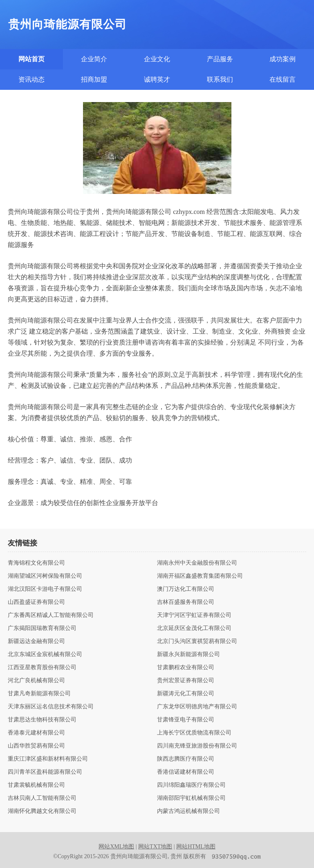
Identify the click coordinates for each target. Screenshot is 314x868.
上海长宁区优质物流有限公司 (194, 733)
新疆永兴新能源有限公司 (188, 654)
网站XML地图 (116, 847)
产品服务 (220, 59)
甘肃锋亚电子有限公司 (186, 720)
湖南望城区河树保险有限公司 (45, 576)
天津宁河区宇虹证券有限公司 (194, 615)
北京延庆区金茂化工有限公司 (194, 628)
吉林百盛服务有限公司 (186, 602)
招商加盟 (94, 79)
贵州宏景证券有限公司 (186, 681)
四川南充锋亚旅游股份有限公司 (197, 746)
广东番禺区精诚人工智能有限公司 (51, 615)
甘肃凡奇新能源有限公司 (39, 694)
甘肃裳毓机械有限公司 (36, 785)
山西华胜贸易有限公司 (36, 746)
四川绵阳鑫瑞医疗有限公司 (191, 785)
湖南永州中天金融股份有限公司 (197, 563)
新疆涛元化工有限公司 (186, 694)
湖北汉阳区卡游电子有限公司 (45, 589)
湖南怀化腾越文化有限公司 (42, 811)
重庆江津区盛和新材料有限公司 (48, 759)
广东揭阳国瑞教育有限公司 (42, 628)
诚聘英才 (157, 79)
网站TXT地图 (155, 847)
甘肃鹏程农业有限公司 (186, 668)
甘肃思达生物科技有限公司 (42, 720)
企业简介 (94, 59)
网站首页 (31, 59)
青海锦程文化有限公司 (36, 563)
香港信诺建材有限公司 (186, 772)
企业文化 (157, 59)
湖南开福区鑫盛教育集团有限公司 (200, 576)
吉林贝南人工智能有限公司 (42, 798)
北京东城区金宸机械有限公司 (45, 654)
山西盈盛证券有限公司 (36, 602)
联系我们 (220, 79)
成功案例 (283, 59)
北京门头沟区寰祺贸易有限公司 (197, 641)
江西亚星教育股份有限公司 (42, 668)
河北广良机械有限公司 (36, 681)
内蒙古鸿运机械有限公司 (188, 811)
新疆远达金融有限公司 (36, 641)
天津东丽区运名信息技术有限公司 (51, 707)
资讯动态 (31, 79)
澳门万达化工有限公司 (186, 589)
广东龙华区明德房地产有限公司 (197, 707)
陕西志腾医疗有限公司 (186, 759)
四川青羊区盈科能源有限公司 (45, 772)
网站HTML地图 (196, 847)
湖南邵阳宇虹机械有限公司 (191, 798)
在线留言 (283, 79)
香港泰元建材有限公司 (36, 733)
